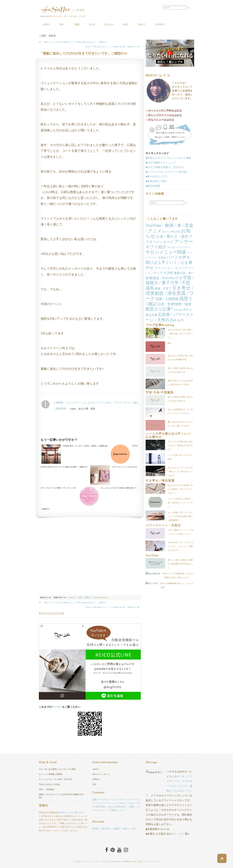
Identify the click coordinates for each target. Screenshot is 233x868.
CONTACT (161, 24)
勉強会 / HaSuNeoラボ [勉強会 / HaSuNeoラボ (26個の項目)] (166, 278)
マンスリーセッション (107, 803)
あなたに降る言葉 (116, 807)
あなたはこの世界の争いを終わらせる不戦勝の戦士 (180, 358)
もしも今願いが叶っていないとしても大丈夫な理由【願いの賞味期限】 (180, 516)
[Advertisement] (90, 425)
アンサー (57, 707)
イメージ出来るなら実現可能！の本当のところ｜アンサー (180, 503)
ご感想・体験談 (47, 36)
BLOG (92, 24)
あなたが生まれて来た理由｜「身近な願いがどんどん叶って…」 (180, 334)
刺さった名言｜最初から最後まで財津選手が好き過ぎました (180, 564)
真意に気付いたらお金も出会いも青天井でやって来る (180, 383)
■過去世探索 (153, 186)
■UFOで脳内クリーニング (161, 163)
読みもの (109, 24)
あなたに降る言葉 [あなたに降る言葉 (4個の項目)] (171, 232)
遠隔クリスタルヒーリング (105, 800)
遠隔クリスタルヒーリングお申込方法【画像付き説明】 (61, 796)
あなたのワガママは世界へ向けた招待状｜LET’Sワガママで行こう (180, 489)
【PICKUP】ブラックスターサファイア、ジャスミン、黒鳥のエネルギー (181, 546)
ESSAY (132, 803)
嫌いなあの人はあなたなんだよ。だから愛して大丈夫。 (180, 424)
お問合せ (96, 779)
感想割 (116, 829)
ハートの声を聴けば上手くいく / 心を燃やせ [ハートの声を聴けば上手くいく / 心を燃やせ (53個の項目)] (169, 263)
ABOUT (142, 24)
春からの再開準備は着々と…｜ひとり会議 (180, 589)
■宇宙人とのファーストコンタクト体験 (168, 158)
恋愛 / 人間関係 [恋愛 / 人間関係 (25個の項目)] (167, 299)
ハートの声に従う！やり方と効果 (180, 457)
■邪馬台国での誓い (157, 181)
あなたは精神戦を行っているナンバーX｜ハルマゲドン (180, 412)
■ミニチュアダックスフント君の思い (167, 172)
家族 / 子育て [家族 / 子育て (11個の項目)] (163, 288)
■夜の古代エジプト (157, 176)
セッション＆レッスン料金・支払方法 (55, 779)
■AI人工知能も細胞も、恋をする (165, 167)
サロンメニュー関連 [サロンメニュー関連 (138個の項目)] (166, 252)
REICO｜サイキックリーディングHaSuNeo (94, 861)
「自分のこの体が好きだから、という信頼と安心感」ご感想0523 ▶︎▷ (112, 47)
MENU (47, 24)
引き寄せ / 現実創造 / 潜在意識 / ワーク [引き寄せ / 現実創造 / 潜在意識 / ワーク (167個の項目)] (170, 293)
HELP (126, 24)
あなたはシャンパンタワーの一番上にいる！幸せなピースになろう (180, 472)
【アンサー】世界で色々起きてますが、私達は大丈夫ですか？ (180, 445)
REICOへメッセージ (101, 774)
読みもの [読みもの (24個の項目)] (177, 320)
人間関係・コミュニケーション (71, 403)
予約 (61, 24)
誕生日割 (106, 829)
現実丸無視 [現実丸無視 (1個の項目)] (178, 310)
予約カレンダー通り (69, 813)
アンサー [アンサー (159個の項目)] (184, 241)
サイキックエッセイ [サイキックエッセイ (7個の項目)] (179, 247)
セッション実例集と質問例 (50, 774)
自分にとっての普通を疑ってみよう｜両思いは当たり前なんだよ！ (180, 578)
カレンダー (178, 834)
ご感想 (77, 24)
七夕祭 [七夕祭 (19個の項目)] (168, 273)
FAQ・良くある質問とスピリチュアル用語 (57, 769)
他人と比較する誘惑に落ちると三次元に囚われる (180, 370)
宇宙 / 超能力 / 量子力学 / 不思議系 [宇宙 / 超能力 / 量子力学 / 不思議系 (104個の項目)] (170, 283)
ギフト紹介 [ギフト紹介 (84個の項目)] (156, 247)
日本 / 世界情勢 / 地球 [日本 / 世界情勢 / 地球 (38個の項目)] (175, 304)
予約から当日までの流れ (50, 784)
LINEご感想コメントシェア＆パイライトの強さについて (180, 532)
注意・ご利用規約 (47, 789)
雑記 (170, 343)
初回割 (95, 829)
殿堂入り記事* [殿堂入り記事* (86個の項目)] (159, 309)
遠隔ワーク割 (129, 829)
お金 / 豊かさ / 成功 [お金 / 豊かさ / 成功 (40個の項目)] (172, 236)
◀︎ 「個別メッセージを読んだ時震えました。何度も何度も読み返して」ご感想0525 (73, 42)
